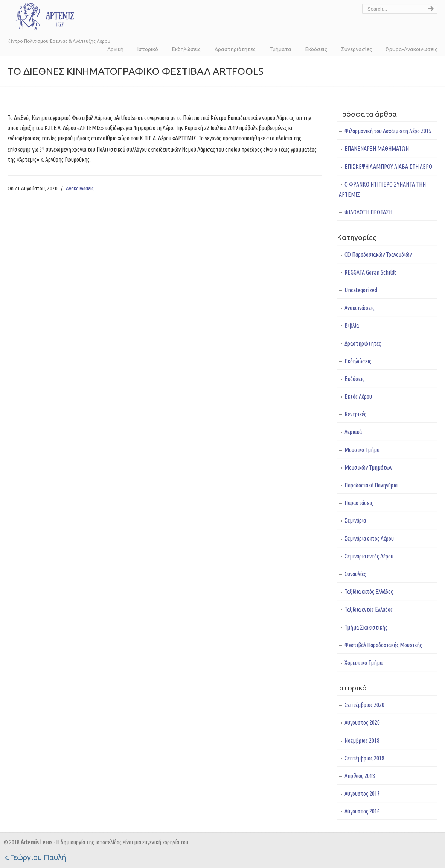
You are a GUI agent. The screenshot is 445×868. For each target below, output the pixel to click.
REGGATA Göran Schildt (370, 272)
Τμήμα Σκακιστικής (366, 627)
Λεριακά (353, 432)
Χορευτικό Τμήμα (363, 663)
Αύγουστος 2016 (362, 811)
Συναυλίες (355, 574)
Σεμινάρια (355, 520)
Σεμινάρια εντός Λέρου (369, 556)
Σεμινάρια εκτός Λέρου (369, 539)
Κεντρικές (355, 414)
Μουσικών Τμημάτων (368, 467)
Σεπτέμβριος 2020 (364, 705)
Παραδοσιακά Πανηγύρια (371, 485)
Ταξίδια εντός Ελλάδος (369, 609)
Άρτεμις (41, 17)
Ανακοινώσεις (80, 188)
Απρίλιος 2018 (360, 776)
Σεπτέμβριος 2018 (364, 758)
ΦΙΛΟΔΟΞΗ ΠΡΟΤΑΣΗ (368, 212)
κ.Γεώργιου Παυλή (35, 857)
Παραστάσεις (359, 503)
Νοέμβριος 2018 (362, 741)
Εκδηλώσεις (358, 361)
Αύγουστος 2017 (362, 794)
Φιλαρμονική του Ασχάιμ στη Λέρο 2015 (388, 131)
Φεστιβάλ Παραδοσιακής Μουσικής (383, 645)
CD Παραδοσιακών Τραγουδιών (378, 255)
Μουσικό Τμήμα (362, 450)
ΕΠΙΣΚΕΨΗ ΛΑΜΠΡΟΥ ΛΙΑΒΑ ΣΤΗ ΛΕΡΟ (388, 167)
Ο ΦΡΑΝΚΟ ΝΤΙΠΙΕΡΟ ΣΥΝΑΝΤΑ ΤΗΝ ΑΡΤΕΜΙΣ (382, 189)
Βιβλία (352, 325)
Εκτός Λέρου (358, 396)
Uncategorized (361, 290)
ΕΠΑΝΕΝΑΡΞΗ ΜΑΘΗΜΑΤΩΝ (377, 149)
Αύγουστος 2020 (362, 722)
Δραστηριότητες (363, 343)
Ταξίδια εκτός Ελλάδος (369, 592)
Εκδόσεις (354, 379)
